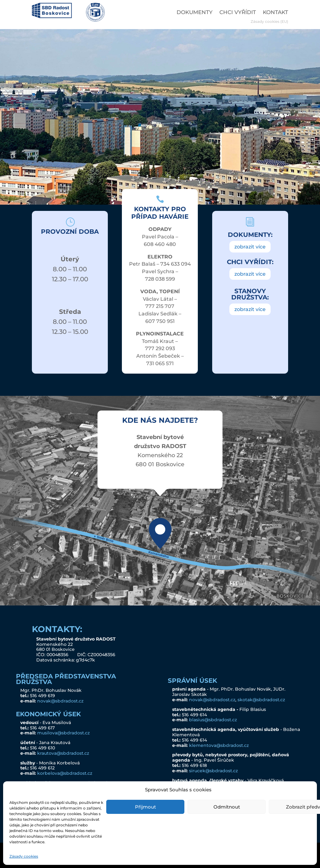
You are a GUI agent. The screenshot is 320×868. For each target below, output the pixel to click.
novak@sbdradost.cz (60, 701)
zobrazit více (250, 247)
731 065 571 (160, 363)
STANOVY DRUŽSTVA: (250, 294)
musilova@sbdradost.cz (63, 733)
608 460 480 (160, 244)
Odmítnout (227, 807)
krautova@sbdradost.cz (63, 753)
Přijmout (145, 807)
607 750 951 (160, 321)
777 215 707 (160, 306)
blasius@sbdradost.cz (213, 720)
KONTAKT (275, 13)
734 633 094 (176, 264)
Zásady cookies (24, 856)
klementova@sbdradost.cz (219, 745)
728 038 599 (160, 279)
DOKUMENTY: (250, 235)
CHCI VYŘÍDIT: (250, 262)
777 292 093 (160, 348)
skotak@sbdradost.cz (261, 700)
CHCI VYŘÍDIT (238, 13)
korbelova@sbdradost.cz (65, 773)
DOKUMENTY (195, 13)
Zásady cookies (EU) (269, 22)
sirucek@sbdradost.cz (213, 771)
